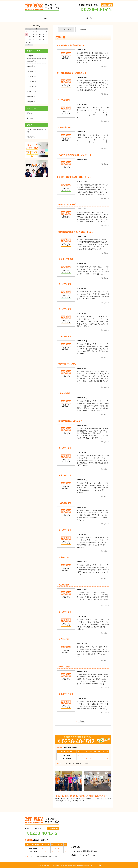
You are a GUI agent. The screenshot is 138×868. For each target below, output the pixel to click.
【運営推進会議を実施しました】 (70, 421)
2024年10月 (31, 92)
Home (46, 18)
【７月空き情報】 (64, 557)
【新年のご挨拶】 (64, 667)
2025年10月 (31, 61)
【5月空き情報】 (64, 393)
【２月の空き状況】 (65, 475)
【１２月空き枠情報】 (66, 694)
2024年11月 (31, 86)
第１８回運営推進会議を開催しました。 (73, 45)
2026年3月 (30, 56)
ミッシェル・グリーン (87, 866)
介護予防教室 (31, 137)
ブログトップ (66, 30)
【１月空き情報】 (64, 639)
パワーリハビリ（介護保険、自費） (37, 131)
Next (83, 721)
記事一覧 (83, 30)
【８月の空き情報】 (65, 309)
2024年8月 (30, 102)
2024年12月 (31, 81)
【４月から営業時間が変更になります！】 (74, 155)
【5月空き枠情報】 (65, 127)
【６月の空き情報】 (65, 336)
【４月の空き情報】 (65, 448)
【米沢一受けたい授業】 (68, 364)
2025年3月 (30, 76)
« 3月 (29, 45)
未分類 (29, 118)
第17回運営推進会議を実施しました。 (72, 73)
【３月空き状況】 (64, 585)
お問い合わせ (90, 18)
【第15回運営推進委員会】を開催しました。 (75, 232)
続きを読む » (105, 66)
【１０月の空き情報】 (66, 259)
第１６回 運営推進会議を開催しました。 (74, 177)
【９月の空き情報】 (65, 284)
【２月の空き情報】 (65, 612)
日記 (28, 113)
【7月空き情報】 (64, 100)
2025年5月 (30, 71)
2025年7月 (30, 66)
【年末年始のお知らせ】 (67, 205)
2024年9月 (30, 97)
